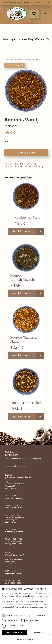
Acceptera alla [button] (15, 632)
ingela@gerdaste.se (13, 573)
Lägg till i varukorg (26, 153)
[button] (26, 639)
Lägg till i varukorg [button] (21, 231)
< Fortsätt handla (15, 65)
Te (12, 60)
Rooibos (19, 60)
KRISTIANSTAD (20, 3)
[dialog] (26, 614)
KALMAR (12, 3)
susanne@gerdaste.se (14, 498)
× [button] (49, 588)
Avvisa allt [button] (39, 632)
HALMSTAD (26, 3)
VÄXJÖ (15, 3)
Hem (7, 60)
